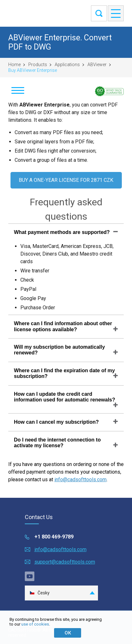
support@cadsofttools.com (65, 562)
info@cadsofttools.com (80, 480)
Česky (40, 593)
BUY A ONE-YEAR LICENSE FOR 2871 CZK (66, 180)
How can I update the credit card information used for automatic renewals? (65, 397)
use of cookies (35, 624)
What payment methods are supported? (62, 232)
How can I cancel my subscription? (56, 422)
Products (38, 65)
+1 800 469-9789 (54, 537)
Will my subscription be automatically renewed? (59, 350)
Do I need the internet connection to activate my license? (57, 443)
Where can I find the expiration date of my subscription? (64, 373)
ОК (68, 633)
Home (14, 65)
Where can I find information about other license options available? (63, 326)
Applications (67, 65)
